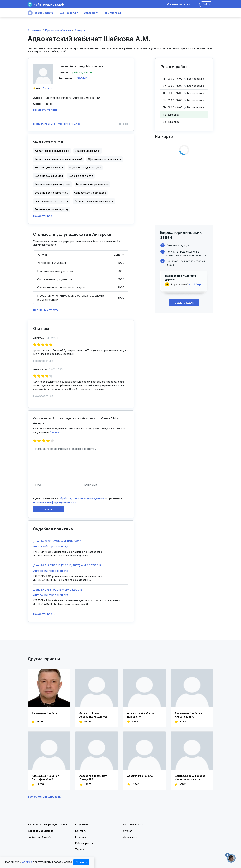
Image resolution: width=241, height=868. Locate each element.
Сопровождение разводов (90, 193)
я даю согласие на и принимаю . (77, 500)
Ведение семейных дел (49, 176)
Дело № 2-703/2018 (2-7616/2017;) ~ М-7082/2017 (67, 565)
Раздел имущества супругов (52, 201)
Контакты (81, 831)
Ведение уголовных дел (49, 167)
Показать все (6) (45, 614)
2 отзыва (48, 88)
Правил (54, 432)
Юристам (81, 837)
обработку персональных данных (81, 498)
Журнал (128, 831)
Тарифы (80, 849)
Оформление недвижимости (105, 159)
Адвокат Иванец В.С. (140, 776)
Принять (81, 862)
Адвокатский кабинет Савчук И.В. (93, 778)
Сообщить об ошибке (69, 124)
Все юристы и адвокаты (44, 797)
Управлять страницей (44, 124)
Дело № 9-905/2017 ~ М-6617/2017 (57, 541)
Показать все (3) (45, 216)
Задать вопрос (40, 13)
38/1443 (82, 78)
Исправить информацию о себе (47, 825)
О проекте (82, 825)
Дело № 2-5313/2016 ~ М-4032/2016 (58, 590)
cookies (27, 862)
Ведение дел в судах (88, 151)
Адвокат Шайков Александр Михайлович (94, 715)
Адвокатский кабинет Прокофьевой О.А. (45, 778)
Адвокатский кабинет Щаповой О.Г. (141, 715)
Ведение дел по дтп (81, 176)
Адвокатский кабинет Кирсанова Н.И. (189, 715)
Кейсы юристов (84, 843)
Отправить (48, 509)
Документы (130, 837)
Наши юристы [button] (67, 13)
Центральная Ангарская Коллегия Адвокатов (190, 778)
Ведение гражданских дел (85, 167)
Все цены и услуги (46, 310)
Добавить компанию (175, 4)
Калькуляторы (112, 13)
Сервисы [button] (89, 13)
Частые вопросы (133, 825)
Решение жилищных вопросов (53, 184)
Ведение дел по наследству (52, 209)
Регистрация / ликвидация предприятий (58, 159)
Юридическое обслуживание (52, 151)
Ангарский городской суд (51, 546)
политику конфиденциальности (55, 502)
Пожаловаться (43, 361)
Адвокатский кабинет (45, 713)
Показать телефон (46, 110)
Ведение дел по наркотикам (52, 193)
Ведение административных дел (94, 201)
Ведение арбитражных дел (92, 184)
